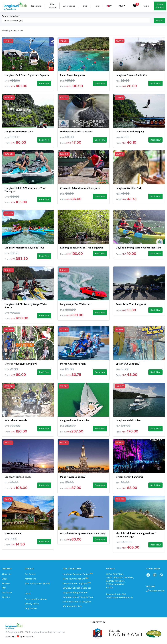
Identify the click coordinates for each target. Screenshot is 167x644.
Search (159, 21)
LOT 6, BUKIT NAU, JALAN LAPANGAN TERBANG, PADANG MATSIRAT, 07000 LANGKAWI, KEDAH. (120, 581)
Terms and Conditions (36, 599)
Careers (6, 597)
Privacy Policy (32, 604)
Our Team (7, 593)
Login (146, 6)
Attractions (69, 6)
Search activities (10, 16)
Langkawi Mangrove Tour (75, 593)
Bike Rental (52, 6)
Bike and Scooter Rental (37, 583)
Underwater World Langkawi (77, 602)
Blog (85, 6)
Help (97, 6)
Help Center (31, 608)
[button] (109, 6)
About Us (6, 574)
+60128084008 (156, 591)
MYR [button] (121, 6)
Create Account (160, 6)
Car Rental (36, 6)
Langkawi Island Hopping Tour (78, 597)
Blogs (5, 579)
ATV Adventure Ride (72, 606)
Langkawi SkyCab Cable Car (77, 588)
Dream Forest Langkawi (75, 583)
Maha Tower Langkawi (74, 579)
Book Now (44, 83)
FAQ (4, 588)
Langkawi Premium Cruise (76, 574)
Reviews (6, 583)
